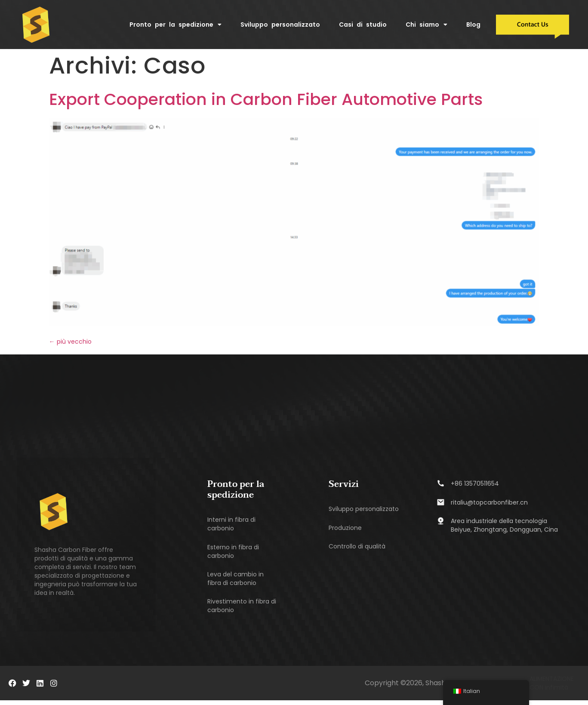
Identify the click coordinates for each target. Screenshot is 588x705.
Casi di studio (363, 25)
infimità (557, 692)
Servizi (344, 487)
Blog (473, 25)
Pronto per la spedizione (175, 25)
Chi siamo (426, 25)
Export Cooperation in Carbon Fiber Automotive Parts (266, 102)
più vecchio (70, 344)
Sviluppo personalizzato (280, 25)
